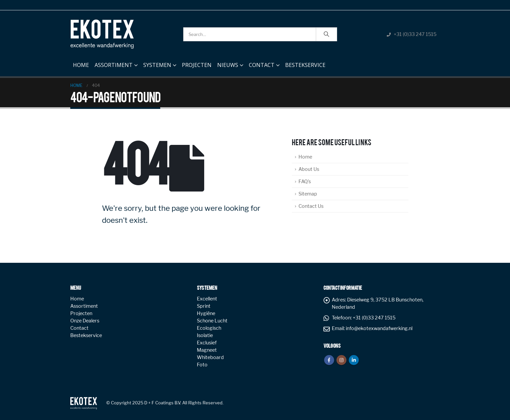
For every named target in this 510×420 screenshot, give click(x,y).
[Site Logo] (102, 34)
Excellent (207, 299)
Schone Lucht (212, 321)
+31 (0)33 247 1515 (415, 34)
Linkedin (354, 360)
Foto (202, 365)
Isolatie (205, 335)
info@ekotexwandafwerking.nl (379, 328)
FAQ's (305, 182)
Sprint (204, 306)
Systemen (157, 65)
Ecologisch (209, 328)
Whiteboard (210, 357)
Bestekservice (305, 65)
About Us (309, 169)
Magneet (207, 350)
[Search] (326, 34)
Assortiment (114, 65)
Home (81, 63)
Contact (262, 65)
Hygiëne (206, 313)
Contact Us (311, 206)
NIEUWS (228, 65)
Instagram (341, 360)
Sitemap (308, 194)
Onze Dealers (85, 321)
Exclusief (207, 343)
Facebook (329, 360)
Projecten (197, 65)
